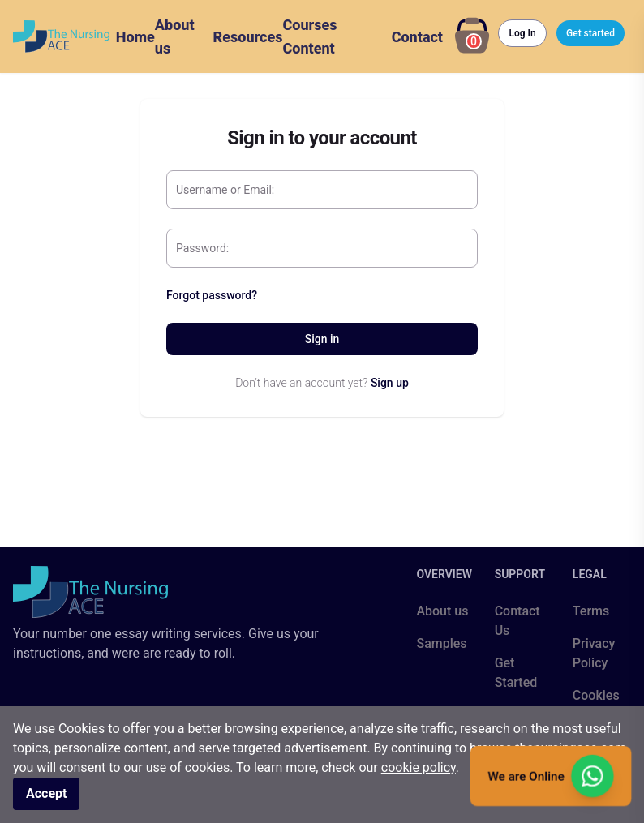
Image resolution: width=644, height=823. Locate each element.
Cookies (596, 695)
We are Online (551, 776)
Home (135, 37)
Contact (417, 37)
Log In (522, 33)
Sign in (322, 339)
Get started (590, 33)
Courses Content (309, 36)
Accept (46, 793)
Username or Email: (225, 190)
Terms (591, 611)
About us (175, 36)
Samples (441, 643)
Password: (202, 248)
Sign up (390, 383)
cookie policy (419, 767)
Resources (248, 37)
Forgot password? (212, 295)
